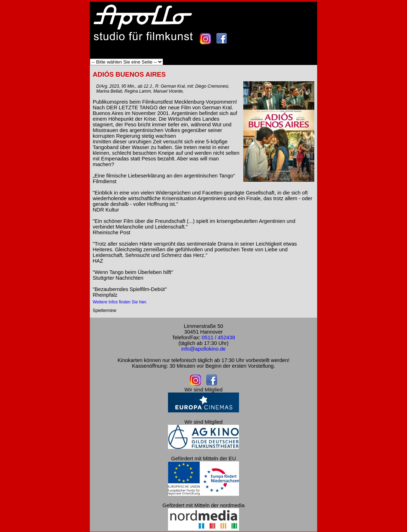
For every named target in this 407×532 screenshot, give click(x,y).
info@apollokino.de (204, 349)
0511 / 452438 (218, 338)
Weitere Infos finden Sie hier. (120, 302)
